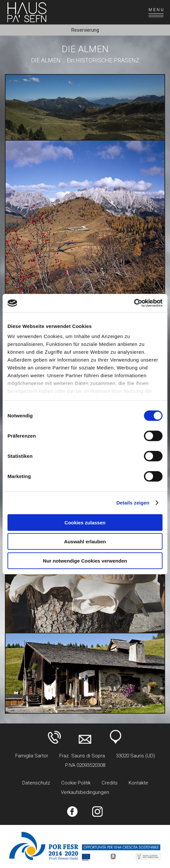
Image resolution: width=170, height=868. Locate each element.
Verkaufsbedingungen (85, 792)
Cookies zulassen (85, 522)
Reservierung (85, 30)
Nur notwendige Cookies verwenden (85, 560)
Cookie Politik (76, 783)
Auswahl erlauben (85, 542)
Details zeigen (133, 503)
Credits (110, 783)
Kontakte (138, 783)
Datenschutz (36, 783)
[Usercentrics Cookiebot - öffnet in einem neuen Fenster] (134, 303)
